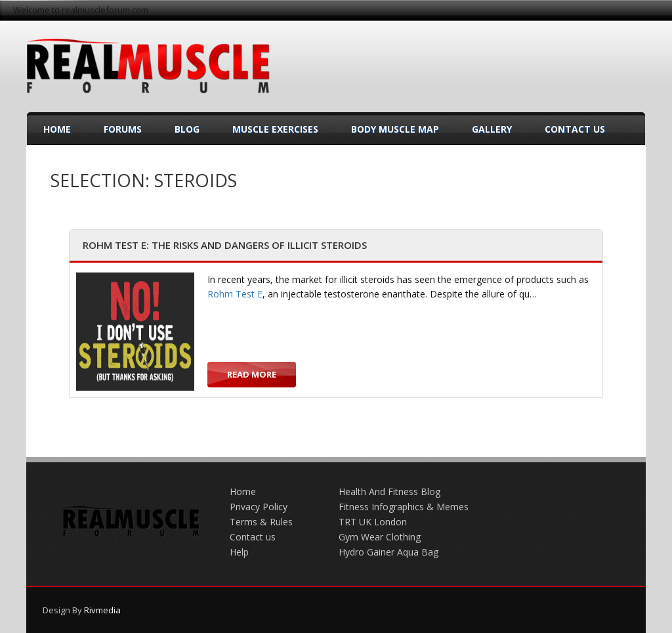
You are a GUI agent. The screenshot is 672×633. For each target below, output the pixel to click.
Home (57, 129)
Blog (187, 129)
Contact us (253, 537)
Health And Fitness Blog (389, 491)
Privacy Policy (259, 507)
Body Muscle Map (395, 129)
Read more (252, 374)
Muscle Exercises (275, 129)
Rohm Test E (235, 294)
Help (239, 552)
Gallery (492, 129)
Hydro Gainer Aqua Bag (388, 552)
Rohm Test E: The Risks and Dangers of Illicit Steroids (225, 245)
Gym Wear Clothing (380, 537)
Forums (123, 129)
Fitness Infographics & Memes (404, 507)
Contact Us (575, 129)
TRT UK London (373, 522)
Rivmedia (102, 610)
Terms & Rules (261, 522)
